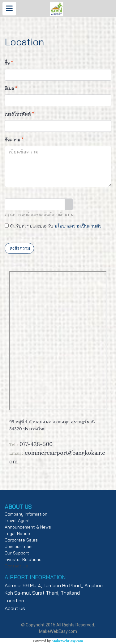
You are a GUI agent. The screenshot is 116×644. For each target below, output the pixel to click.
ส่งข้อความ (19, 248)
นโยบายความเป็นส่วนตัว (78, 226)
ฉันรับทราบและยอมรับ (53, 226)
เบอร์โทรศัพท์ (19, 114)
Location (14, 600)
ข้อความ (14, 140)
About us (15, 608)
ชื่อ (9, 63)
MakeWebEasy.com (67, 641)
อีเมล (11, 89)
